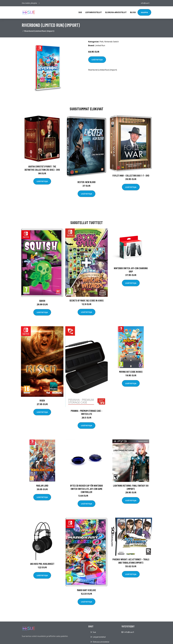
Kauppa (144, 12)
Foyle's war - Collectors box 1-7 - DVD (131, 175)
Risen (42, 400)
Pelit (101, 42)
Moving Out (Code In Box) (131, 372)
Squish (42, 301)
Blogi (133, 12)
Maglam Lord (42, 486)
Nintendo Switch (112, 42)
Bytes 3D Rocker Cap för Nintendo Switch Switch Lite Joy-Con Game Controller (86, 489)
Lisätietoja (97, 60)
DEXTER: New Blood (86, 182)
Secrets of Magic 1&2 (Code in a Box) (86, 300)
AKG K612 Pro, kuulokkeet (42, 564)
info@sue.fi (145, 3)
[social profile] (39, 3)
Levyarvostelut (94, 12)
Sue (80, 12)
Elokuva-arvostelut (116, 12)
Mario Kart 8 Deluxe (86, 590)
